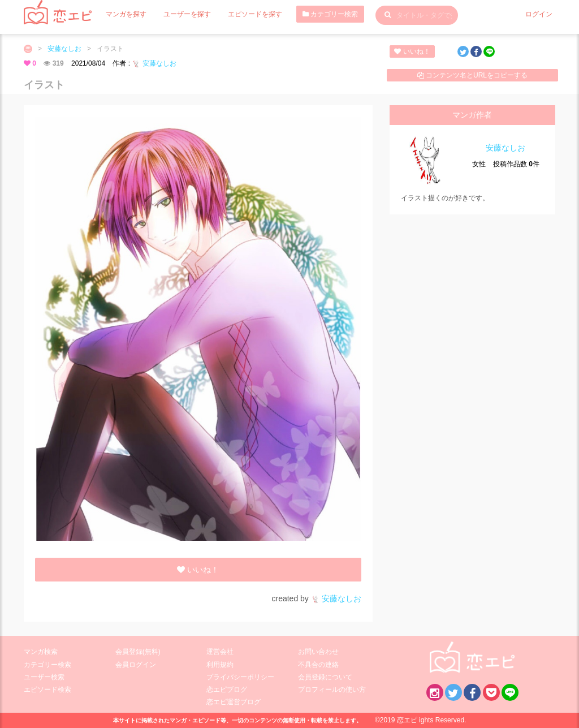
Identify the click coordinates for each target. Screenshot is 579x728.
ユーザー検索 (44, 677)
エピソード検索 (47, 690)
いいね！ (412, 51)
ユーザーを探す (187, 14)
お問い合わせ (318, 652)
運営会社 (220, 652)
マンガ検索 (41, 652)
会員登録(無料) (138, 652)
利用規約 (220, 665)
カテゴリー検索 (330, 14)
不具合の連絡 (318, 665)
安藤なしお (64, 49)
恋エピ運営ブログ (234, 702)
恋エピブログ (227, 690)
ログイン (539, 14)
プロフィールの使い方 (332, 690)
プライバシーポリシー (240, 677)
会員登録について (325, 677)
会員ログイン (136, 665)
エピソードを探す (255, 14)
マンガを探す (126, 14)
